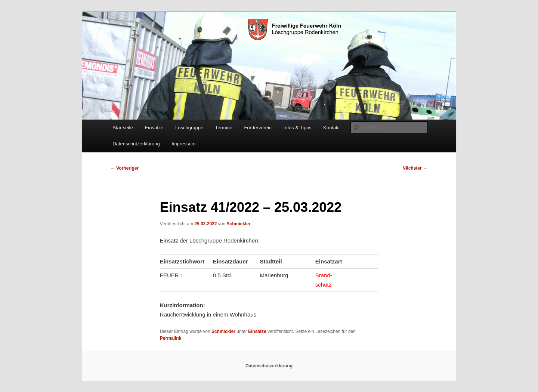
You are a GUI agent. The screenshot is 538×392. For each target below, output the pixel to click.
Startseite (123, 128)
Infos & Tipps (298, 128)
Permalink (171, 338)
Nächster (415, 168)
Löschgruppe (189, 128)
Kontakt (331, 128)
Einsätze (154, 128)
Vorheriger (125, 168)
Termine (224, 128)
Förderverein (258, 128)
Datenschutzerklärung (136, 144)
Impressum (183, 144)
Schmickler (238, 224)
